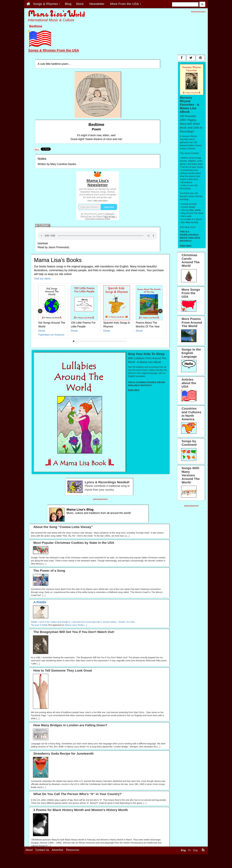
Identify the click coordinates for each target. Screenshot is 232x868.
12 (102, 341)
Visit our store (42, 279)
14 (108, 341)
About (29, 850)
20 (123, 341)
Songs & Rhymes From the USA (54, 50)
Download (43, 243)
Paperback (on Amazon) (51, 335)
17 (115, 341)
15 (110, 341)
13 (105, 341)
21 (126, 341)
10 (97, 341)
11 (100, 341)
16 (113, 341)
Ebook (42, 331)
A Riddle (44, 625)
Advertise (58, 850)
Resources (73, 850)
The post (35, 625)
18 (118, 341)
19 (121, 341)
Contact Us (42, 850)
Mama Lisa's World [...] (76, 625)
